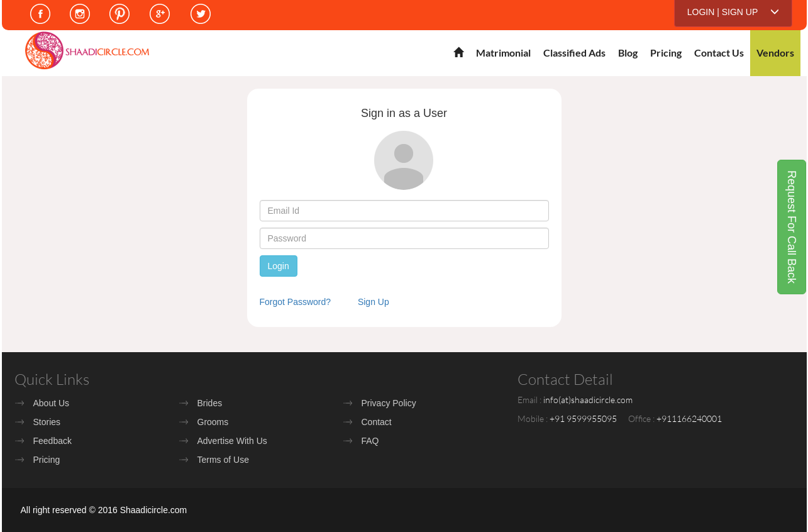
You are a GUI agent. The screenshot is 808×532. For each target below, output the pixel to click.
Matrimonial (503, 53)
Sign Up (374, 302)
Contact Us (719, 53)
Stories (47, 422)
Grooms (213, 422)
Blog (628, 53)
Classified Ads (574, 53)
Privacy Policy (389, 403)
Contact (377, 422)
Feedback (53, 441)
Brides (210, 403)
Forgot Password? (296, 302)
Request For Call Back (792, 227)
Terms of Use (223, 460)
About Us (52, 403)
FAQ (370, 441)
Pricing (666, 53)
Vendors (775, 53)
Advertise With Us (232, 441)
